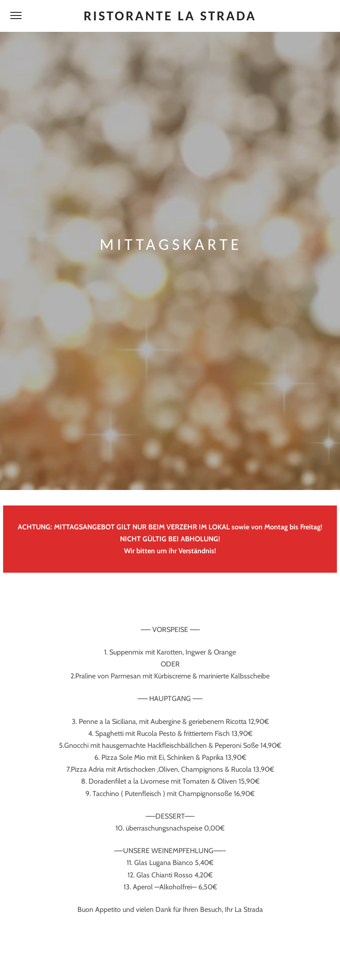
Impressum (147, 957)
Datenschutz (190, 957)
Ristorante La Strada (170, 15)
